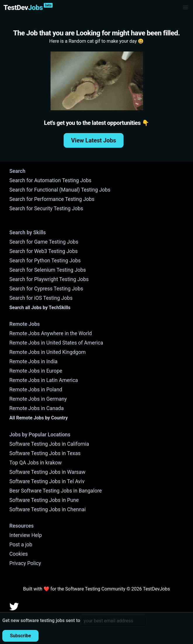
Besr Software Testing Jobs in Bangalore (56, 491)
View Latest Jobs (94, 140)
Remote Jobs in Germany (38, 399)
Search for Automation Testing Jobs (50, 180)
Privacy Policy (25, 563)
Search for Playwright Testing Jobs (49, 279)
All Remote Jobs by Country (39, 418)
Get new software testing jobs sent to (41, 620)
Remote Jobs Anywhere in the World (51, 333)
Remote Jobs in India (33, 361)
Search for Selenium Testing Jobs (48, 270)
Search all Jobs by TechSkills (40, 308)
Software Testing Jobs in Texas (45, 453)
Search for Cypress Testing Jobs (46, 289)
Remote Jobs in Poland (36, 390)
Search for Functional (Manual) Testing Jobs (60, 190)
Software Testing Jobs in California (49, 444)
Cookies (19, 554)
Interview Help (26, 535)
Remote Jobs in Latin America (44, 380)
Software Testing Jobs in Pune (44, 500)
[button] (185, 8)
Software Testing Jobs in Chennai (48, 509)
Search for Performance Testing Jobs (52, 199)
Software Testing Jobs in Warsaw (47, 472)
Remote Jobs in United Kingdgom (47, 352)
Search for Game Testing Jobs (44, 242)
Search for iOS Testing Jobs (41, 298)
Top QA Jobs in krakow (36, 463)
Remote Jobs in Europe (36, 371)
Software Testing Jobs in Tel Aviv (47, 481)
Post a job (21, 545)
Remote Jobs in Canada (36, 408)
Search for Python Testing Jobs (45, 261)
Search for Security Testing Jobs (46, 209)
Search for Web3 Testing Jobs (44, 251)
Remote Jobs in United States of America (56, 343)
